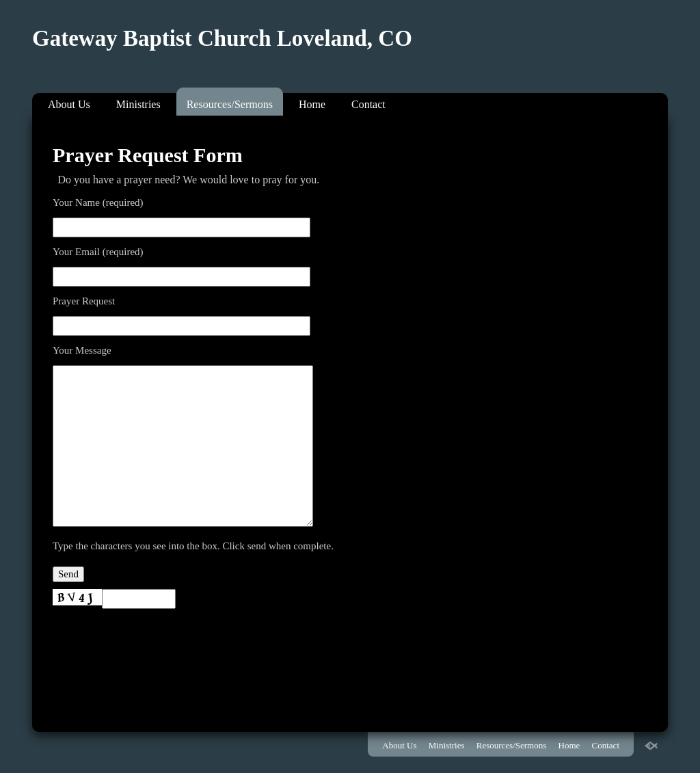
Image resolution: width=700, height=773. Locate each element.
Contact (368, 104)
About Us (69, 104)
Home (312, 104)
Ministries (138, 104)
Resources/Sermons (230, 104)
